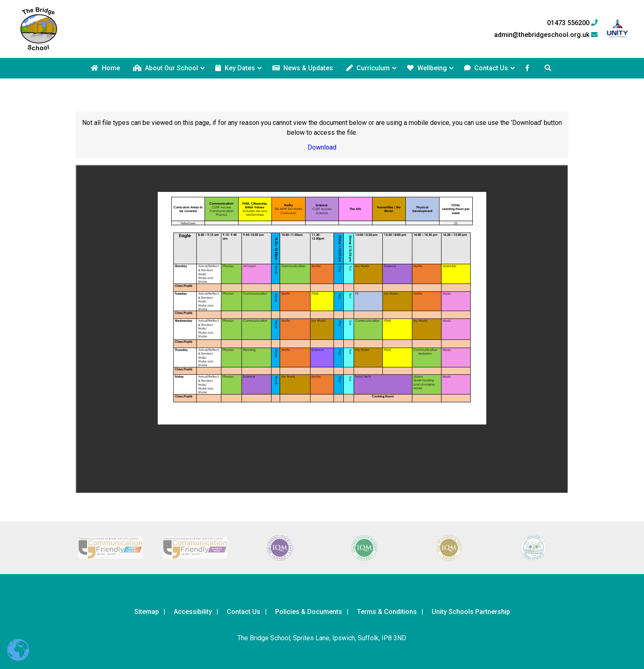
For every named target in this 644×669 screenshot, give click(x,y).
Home (105, 68)
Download (322, 147)
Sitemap (147, 612)
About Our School (166, 68)
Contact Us (486, 68)
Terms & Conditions (387, 612)
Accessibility (193, 612)
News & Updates (303, 68)
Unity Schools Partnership (471, 612)
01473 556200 (572, 23)
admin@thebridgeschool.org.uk (546, 35)
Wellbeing (427, 68)
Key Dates (235, 68)
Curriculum (368, 68)
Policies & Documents (309, 612)
